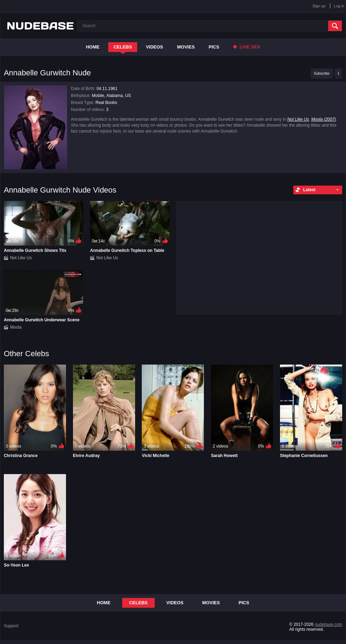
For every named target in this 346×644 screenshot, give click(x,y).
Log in (339, 6)
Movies (186, 47)
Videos (154, 47)
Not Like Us (298, 119)
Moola (16, 327)
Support (11, 626)
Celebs (123, 47)
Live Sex (247, 47)
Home (93, 47)
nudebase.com (328, 624)
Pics (214, 47)
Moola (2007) (323, 119)
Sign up (319, 6)
